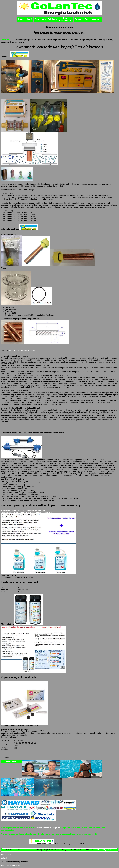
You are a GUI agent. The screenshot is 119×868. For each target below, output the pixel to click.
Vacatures (97, 19)
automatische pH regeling (49, 828)
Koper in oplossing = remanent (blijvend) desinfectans (23, 510)
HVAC (29, 19)
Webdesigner (6, 854)
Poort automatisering (66, 19)
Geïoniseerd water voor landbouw (22, 351)
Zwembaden (40, 19)
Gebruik (4, 858)
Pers (87, 19)
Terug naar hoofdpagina (11, 865)
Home (21, 19)
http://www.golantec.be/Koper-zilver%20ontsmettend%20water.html (26, 512)
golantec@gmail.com (105, 850)
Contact (78, 19)
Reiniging (52, 19)
